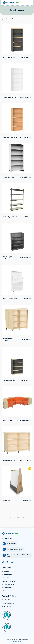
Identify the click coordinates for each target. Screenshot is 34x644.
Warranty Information (8, 581)
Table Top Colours (7, 600)
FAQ (3, 591)
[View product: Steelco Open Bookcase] (17, 242)
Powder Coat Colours (8, 603)
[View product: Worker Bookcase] (17, 365)
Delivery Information (8, 584)
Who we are (5, 571)
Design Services (7, 588)
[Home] (3, 19)
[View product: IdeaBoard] (17, 484)
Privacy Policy (17, 642)
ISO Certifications (7, 575)
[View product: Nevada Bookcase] (17, 42)
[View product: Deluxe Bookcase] (17, 161)
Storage (8, 19)
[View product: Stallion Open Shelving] (17, 201)
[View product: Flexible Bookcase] (17, 444)
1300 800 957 (11, 544)
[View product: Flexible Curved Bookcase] (17, 324)
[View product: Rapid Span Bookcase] (17, 121)
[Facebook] (3, 562)
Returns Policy (6, 578)
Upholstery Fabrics (7, 606)
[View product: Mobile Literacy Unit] (17, 283)
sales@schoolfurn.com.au (15, 549)
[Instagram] (7, 562)
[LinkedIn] (12, 562)
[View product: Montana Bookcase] (17, 81)
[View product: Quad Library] (17, 405)
